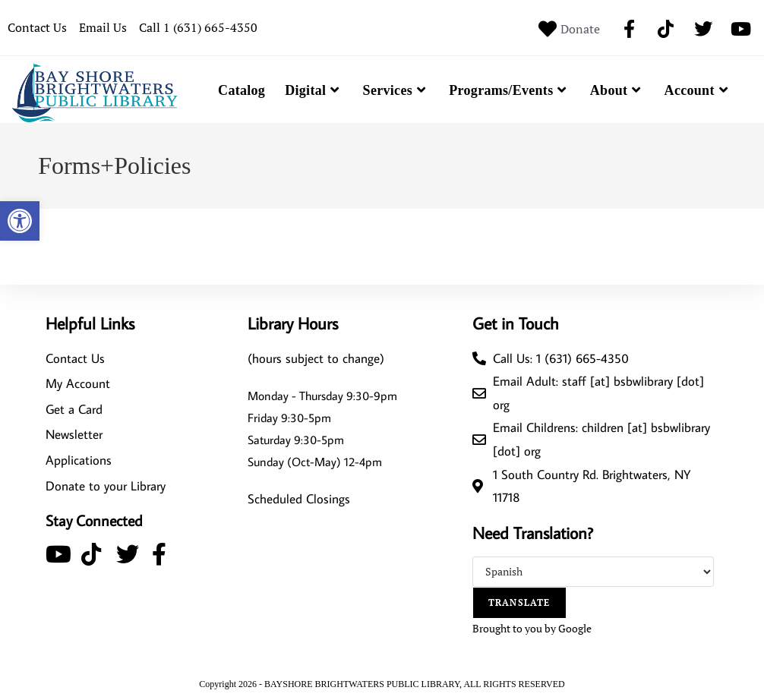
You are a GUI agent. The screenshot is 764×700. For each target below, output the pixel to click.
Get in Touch (516, 323)
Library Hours (293, 323)
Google (575, 628)
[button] (20, 221)
